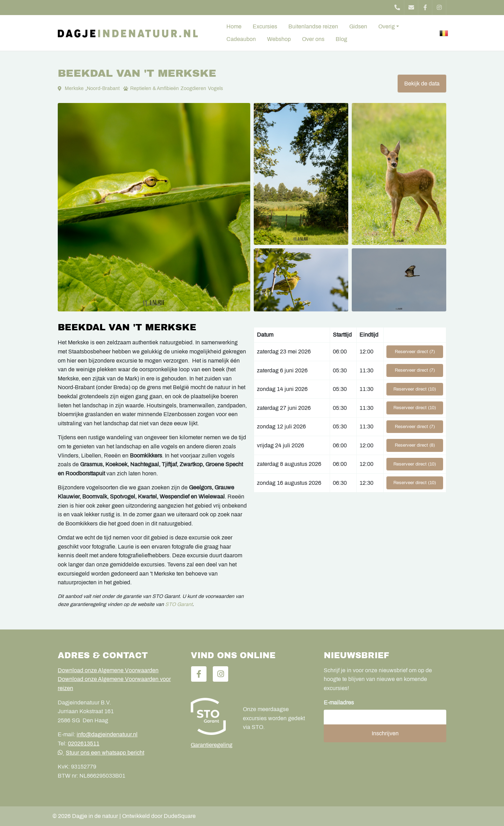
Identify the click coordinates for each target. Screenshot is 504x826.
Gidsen (358, 26)
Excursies (265, 26)
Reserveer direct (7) (415, 352)
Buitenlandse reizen (313, 26)
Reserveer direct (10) (415, 389)
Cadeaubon (241, 39)
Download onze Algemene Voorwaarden (108, 670)
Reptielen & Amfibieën (155, 88)
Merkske (74, 88)
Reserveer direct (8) (415, 445)
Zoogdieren (193, 88)
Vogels (215, 88)
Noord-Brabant (103, 88)
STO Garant (179, 604)
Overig (387, 26)
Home (234, 26)
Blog (341, 39)
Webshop (279, 39)
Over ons (313, 39)
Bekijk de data (422, 84)
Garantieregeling (212, 745)
